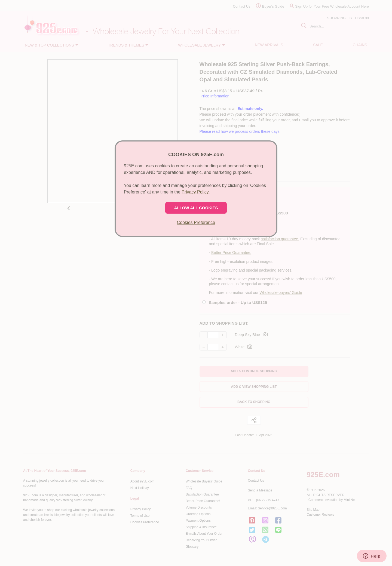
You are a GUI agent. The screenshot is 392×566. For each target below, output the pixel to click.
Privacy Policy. (196, 192)
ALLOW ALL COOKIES (196, 208)
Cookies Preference (196, 222)
